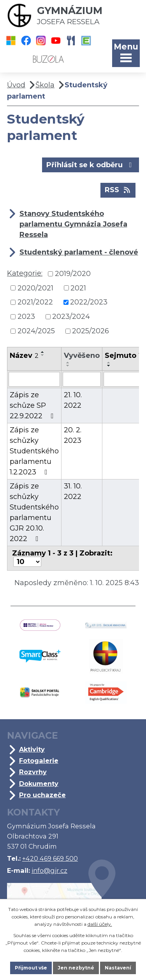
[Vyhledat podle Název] (34, 379)
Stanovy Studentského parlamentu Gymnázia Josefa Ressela (73, 224)
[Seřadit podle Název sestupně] (43, 355)
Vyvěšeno (82, 356)
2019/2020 (73, 274)
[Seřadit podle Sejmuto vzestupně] (109, 363)
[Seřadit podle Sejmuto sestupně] (109, 366)
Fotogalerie (39, 761)
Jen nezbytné (76, 968)
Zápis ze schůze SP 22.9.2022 (33, 405)
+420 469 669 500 (50, 858)
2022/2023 (89, 302)
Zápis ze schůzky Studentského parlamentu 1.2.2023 (34, 451)
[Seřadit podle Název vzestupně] (43, 352)
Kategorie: (25, 273)
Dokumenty (39, 784)
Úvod (16, 85)
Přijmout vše (31, 968)
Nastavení (118, 968)
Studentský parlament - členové (79, 252)
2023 (26, 317)
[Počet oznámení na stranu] (27, 562)
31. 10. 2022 (73, 491)
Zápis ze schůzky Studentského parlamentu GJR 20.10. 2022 (34, 512)
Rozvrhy (33, 772)
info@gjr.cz (49, 870)
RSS (118, 189)
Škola (45, 85)
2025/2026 (91, 331)
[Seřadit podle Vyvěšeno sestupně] (68, 366)
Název (24, 356)
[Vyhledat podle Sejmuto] (123, 379)
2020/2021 (35, 288)
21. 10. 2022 (73, 400)
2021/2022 (35, 302)
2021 (78, 288)
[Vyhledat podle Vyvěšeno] (82, 379)
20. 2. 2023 (73, 435)
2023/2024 (71, 317)
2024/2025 (36, 331)
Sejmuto (123, 356)
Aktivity (32, 749)
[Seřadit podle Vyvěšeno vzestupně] (68, 363)
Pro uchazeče (42, 795)
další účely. (100, 924)
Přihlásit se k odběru (91, 165)
